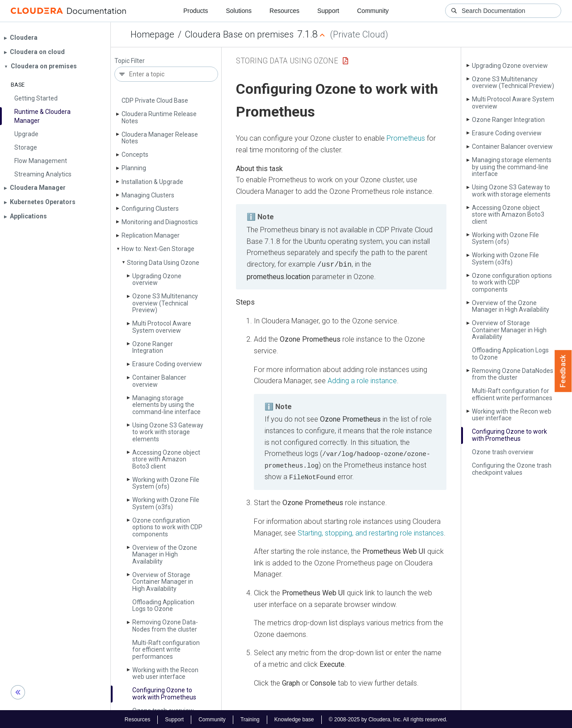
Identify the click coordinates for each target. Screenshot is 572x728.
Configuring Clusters (150, 209)
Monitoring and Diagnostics (160, 222)
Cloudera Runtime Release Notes (159, 117)
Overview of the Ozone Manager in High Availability (165, 554)
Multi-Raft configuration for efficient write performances (166, 650)
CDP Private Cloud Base (155, 100)
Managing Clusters (148, 195)
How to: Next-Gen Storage (158, 249)
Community (373, 11)
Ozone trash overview (503, 452)
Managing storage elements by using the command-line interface (166, 405)
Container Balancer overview (159, 381)
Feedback (563, 371)
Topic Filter (130, 61)
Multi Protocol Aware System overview (162, 327)
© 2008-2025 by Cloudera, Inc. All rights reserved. (388, 718)
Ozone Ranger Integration (153, 347)
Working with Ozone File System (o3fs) (166, 503)
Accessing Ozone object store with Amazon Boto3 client (166, 459)
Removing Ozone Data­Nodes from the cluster (165, 625)
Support (328, 11)
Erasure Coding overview (167, 364)
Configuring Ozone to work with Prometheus (164, 693)
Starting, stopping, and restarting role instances (371, 531)
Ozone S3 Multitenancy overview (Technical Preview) (165, 303)
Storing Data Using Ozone (163, 263)
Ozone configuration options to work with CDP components (167, 527)
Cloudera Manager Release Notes (160, 138)
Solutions (239, 11)
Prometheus (406, 138)
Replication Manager (151, 235)
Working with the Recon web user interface (165, 673)
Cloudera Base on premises (239, 34)
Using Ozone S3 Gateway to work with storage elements (168, 432)
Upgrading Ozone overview (157, 279)
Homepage (152, 34)
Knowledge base (294, 718)
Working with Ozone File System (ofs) (166, 483)
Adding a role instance (362, 380)
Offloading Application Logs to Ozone (163, 605)
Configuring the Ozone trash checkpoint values (512, 469)
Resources (284, 11)
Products (196, 11)
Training (250, 718)
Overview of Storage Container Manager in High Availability (163, 582)
